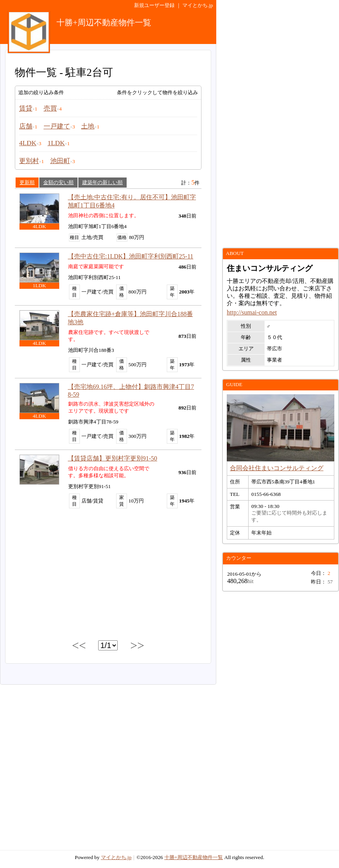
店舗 (26, 126)
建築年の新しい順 (102, 182)
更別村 (29, 161)
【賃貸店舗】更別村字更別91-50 (112, 458)
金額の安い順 (58, 182)
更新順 (27, 182)
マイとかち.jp (198, 5)
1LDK (56, 143)
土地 (88, 126)
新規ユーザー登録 (154, 5)
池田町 (60, 161)
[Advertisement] (108, 576)
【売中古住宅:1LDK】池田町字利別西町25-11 (131, 256)
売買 (50, 108)
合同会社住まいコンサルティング (277, 468)
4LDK (28, 143)
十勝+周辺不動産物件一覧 (194, 857)
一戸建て (57, 126)
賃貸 (26, 108)
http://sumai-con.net (252, 312)
